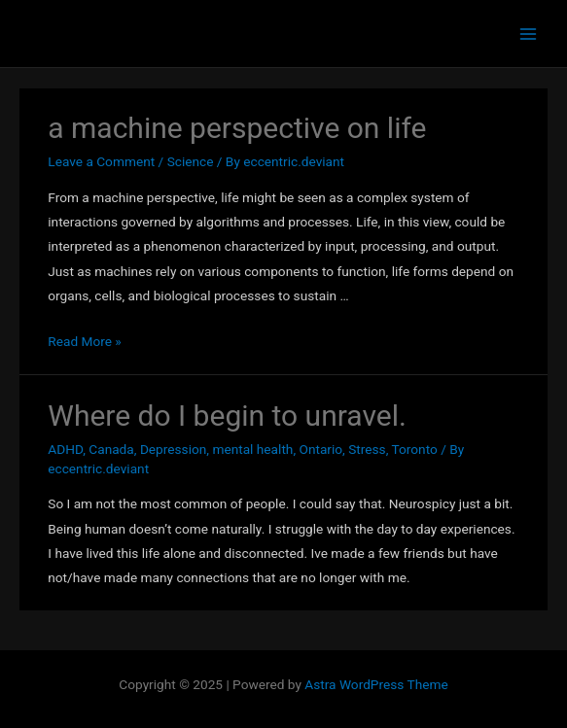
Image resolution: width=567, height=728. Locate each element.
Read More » (85, 341)
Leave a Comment (101, 161)
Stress (367, 449)
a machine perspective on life (237, 128)
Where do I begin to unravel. (227, 416)
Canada (111, 449)
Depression (173, 449)
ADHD (65, 449)
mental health (252, 449)
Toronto (415, 449)
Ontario (320, 449)
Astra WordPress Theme (376, 684)
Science (191, 161)
